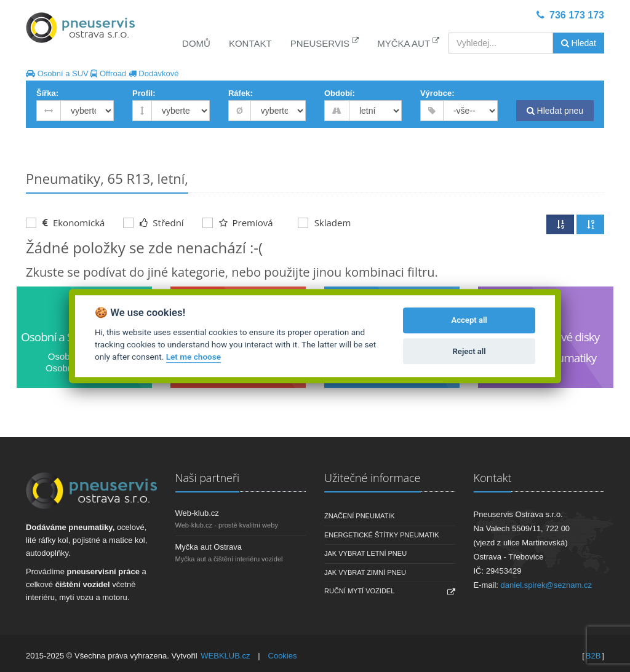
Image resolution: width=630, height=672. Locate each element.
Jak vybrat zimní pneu (365, 572)
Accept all (469, 321)
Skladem (325, 223)
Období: (340, 93)
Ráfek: (241, 93)
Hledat (579, 43)
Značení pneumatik (360, 516)
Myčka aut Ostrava (209, 547)
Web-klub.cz (197, 513)
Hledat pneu (555, 111)
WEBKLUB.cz (225, 656)
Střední (153, 223)
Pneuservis (325, 43)
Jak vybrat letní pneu (365, 553)
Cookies (283, 656)
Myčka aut (408, 43)
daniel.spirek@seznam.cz (546, 585)
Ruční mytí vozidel (359, 591)
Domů (196, 43)
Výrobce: (437, 93)
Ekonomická (65, 223)
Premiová (238, 223)
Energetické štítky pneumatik (382, 535)
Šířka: (47, 93)
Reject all (469, 351)
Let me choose (193, 357)
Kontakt (250, 43)
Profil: (144, 93)
